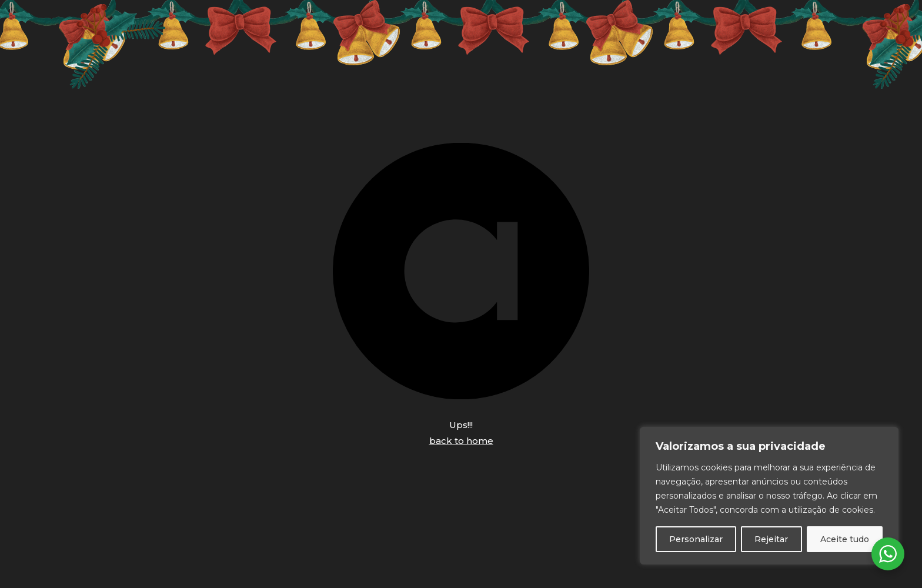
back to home (461, 441)
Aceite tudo (845, 539)
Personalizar (696, 539)
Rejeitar (771, 539)
